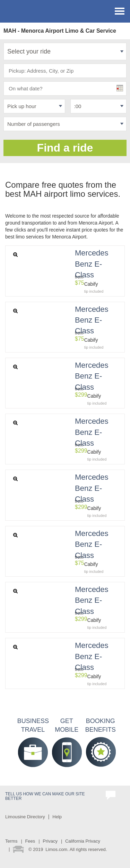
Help (57, 817)
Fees (30, 841)
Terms (11, 841)
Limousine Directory (25, 817)
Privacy (50, 841)
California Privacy (83, 841)
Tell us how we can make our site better (45, 796)
